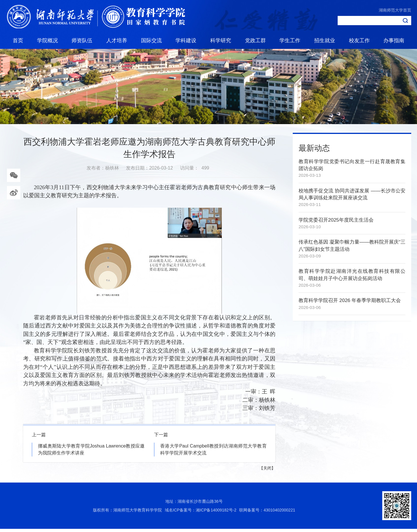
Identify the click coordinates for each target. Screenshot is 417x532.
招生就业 (325, 41)
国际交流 (151, 41)
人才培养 (117, 41)
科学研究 (221, 41)
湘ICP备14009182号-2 (216, 513)
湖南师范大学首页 (395, 10)
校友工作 (359, 41)
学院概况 (47, 41)
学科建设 (186, 41)
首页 (18, 41)
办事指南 (394, 41)
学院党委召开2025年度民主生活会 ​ (337, 223)
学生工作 (290, 41)
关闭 (267, 471)
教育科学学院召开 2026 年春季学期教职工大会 (350, 303)
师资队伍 (82, 41)
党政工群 (255, 41)
